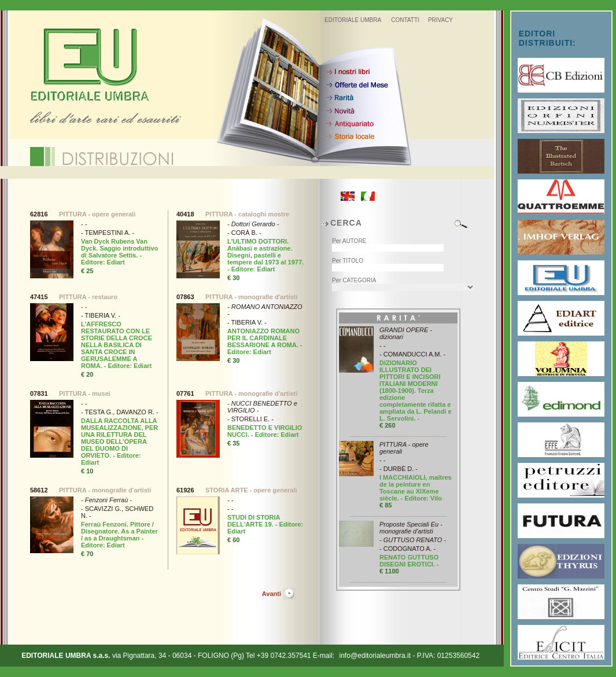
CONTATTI (405, 20)
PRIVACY (440, 20)
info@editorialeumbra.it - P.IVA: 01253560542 (410, 656)
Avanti (272, 594)
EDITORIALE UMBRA (353, 20)
